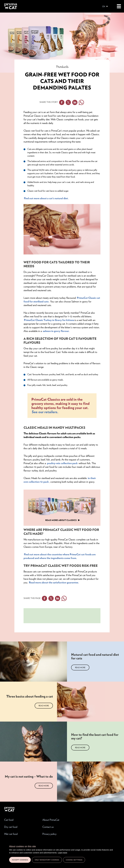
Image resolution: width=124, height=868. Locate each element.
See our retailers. (45, 412)
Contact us (48, 827)
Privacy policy (49, 834)
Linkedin (75, 102)
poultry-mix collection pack (63, 463)
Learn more (63, 853)
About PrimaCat (51, 820)
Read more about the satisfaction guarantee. (54, 582)
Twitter (68, 102)
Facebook (62, 102)
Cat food (9, 820)
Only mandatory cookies (47, 860)
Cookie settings (74, 860)
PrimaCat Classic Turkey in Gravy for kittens (49, 320)
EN (104, 7)
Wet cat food (11, 834)
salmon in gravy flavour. (56, 331)
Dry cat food (11, 827)
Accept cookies (20, 860)
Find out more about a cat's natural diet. (47, 198)
